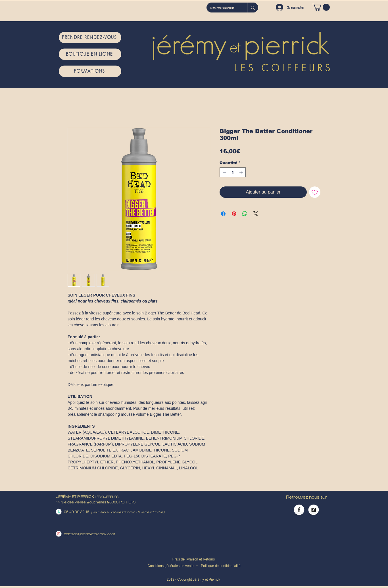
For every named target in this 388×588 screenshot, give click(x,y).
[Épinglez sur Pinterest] (234, 214)
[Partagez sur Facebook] (223, 214)
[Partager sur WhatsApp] (245, 214)
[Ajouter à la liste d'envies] (315, 192)
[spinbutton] (233, 173)
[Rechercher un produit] (223, 8)
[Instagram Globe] (314, 510)
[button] (321, 7)
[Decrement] (224, 173)
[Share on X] (256, 214)
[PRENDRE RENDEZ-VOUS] (90, 37)
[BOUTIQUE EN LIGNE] (90, 54)
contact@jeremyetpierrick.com (89, 534)
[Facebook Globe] (299, 510)
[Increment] (242, 173)
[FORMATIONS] (90, 71)
